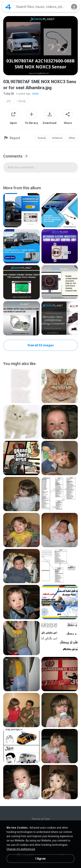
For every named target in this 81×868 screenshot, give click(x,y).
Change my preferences (21, 849)
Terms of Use (40, 819)
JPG (8, 101)
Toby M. (9, 94)
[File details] (21, 210)
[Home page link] (8, 7)
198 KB (21, 101)
